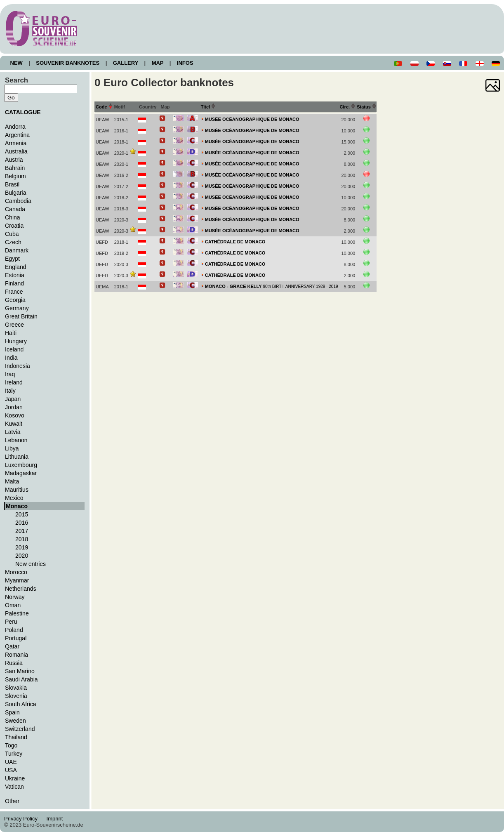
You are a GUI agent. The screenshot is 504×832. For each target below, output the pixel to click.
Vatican (14, 787)
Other (12, 801)
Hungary (16, 341)
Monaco (17, 506)
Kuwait (14, 424)
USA (11, 770)
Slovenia (16, 696)
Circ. (348, 107)
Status (366, 107)
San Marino (20, 671)
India (11, 358)
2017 (22, 531)
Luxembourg (21, 465)
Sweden (15, 721)
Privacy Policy (23, 819)
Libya (12, 448)
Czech (13, 242)
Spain (12, 712)
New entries (31, 564)
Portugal (16, 638)
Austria (14, 160)
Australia (16, 151)
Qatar (12, 646)
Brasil (12, 184)
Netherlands (21, 589)
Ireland (14, 382)
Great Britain (21, 316)
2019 (22, 547)
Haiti (11, 333)
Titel (208, 107)
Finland (14, 283)
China (13, 217)
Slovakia (16, 688)
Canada (15, 209)
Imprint (56, 819)
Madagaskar (21, 473)
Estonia (15, 275)
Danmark (17, 250)
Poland (14, 630)
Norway (15, 597)
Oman (13, 605)
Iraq (10, 374)
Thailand (16, 737)
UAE (11, 762)
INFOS (185, 63)
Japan (13, 399)
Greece (14, 325)
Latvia (13, 432)
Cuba (12, 234)
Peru (11, 622)
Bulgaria (15, 193)
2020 (22, 556)
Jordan (14, 407)
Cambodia (18, 201)
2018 (22, 539)
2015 (22, 514)
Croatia (14, 226)
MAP (158, 63)
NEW (16, 63)
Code (104, 107)
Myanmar (17, 580)
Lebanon (16, 440)
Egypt (12, 259)
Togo (11, 745)
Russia (14, 663)
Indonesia (18, 366)
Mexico (14, 498)
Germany (17, 308)
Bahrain (15, 168)
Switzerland (20, 729)
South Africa (21, 704)
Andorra (15, 127)
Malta (12, 481)
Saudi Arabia (21, 679)
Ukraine (15, 778)
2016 (22, 523)
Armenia (16, 143)
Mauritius (17, 490)
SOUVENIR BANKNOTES (68, 63)
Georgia (15, 300)
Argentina (17, 135)
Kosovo (15, 415)
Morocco (16, 572)
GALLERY (125, 63)
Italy (10, 391)
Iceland (14, 349)
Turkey (14, 754)
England (15, 267)
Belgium (15, 176)
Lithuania (17, 457)
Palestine (17, 613)
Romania (16, 655)
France (14, 292)
